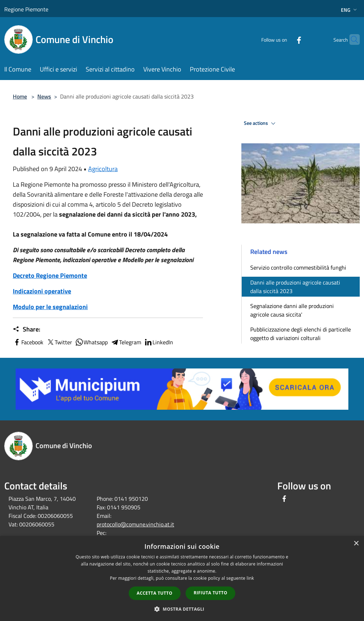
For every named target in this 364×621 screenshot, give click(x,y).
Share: (26, 329)
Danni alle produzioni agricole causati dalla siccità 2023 (295, 287)
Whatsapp (91, 342)
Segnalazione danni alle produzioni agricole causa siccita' (292, 310)
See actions (261, 123)
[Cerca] (351, 39)
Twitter (59, 342)
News (44, 96)
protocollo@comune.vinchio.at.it (135, 524)
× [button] (356, 544)
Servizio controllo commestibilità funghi (298, 267)
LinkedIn (159, 342)
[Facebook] (285, 39)
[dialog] (182, 578)
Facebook (28, 342)
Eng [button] (350, 10)
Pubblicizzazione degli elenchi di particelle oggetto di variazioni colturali (301, 334)
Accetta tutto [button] (155, 593)
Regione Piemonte (26, 9)
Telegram (126, 342)
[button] (182, 609)
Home (20, 96)
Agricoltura (103, 169)
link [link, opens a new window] (250, 578)
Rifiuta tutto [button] (211, 593)
